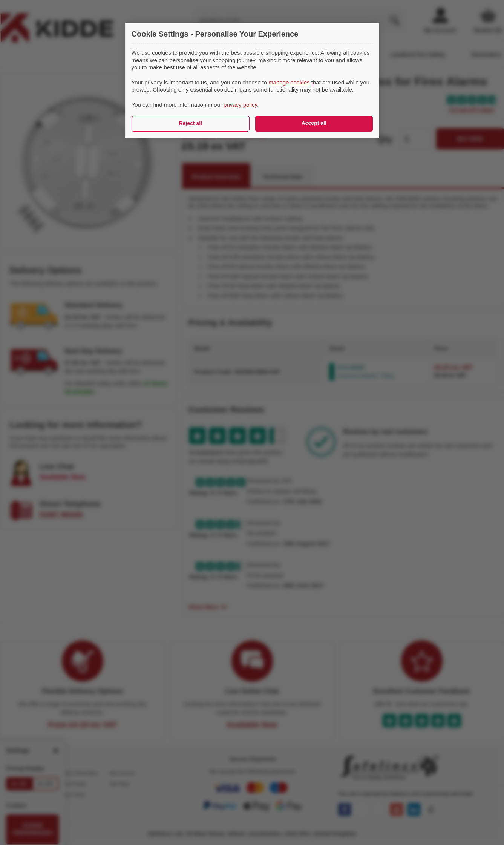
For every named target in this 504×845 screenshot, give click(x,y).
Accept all (314, 123)
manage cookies (289, 82)
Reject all (191, 123)
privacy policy (240, 105)
